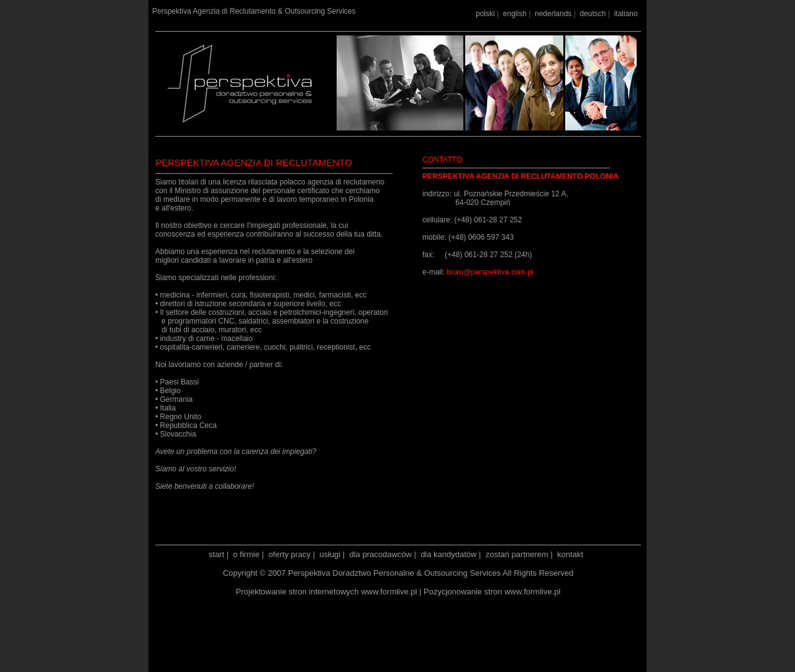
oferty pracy (289, 554)
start (216, 554)
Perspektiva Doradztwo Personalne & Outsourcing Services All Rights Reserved (431, 573)
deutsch (593, 14)
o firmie (246, 554)
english (515, 14)
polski (485, 14)
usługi (330, 554)
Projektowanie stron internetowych (298, 592)
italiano (626, 14)
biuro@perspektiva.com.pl (490, 272)
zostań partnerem (517, 554)
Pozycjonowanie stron (463, 592)
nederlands (553, 14)
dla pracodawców (380, 554)
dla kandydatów (448, 554)
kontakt (570, 554)
